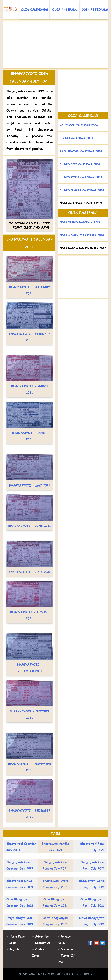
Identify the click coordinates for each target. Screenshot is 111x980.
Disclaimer (68, 949)
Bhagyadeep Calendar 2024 (80, 164)
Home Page (17, 936)
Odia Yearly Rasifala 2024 (80, 222)
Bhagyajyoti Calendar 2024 (81, 177)
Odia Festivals (95, 9)
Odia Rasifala (65, 9)
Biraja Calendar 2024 (76, 138)
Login (13, 943)
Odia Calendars (34, 9)
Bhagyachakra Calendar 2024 (82, 190)
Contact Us (43, 943)
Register (15, 949)
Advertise (42, 936)
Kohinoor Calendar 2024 (79, 125)
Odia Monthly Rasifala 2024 (82, 235)
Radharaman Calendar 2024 (81, 151)
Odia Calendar (83, 115)
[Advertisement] (55, 45)
